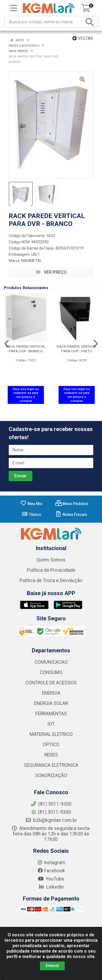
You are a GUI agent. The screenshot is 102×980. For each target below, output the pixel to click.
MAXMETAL (32, 261)
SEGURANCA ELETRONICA (51, 765)
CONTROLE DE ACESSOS (51, 683)
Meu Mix (31, 504)
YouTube (51, 879)
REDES (51, 755)
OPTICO (51, 745)
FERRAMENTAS (51, 714)
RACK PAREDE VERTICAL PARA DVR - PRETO (77, 349)
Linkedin (51, 887)
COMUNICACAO (51, 662)
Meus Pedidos (72, 504)
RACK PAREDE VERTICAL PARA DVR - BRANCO (26, 349)
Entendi (52, 967)
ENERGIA (51, 693)
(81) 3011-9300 (51, 812)
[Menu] (14, 8)
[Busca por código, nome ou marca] (44, 22)
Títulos (31, 515)
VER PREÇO (51, 272)
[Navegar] (7, 344)
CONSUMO (51, 672)
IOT (51, 724)
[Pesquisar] (91, 22)
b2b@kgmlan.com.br (51, 820)
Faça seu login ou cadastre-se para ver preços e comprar (26, 395)
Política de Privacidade (51, 570)
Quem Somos (51, 560)
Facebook (51, 871)
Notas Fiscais (71, 515)
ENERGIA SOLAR (51, 703)
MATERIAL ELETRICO (51, 734)
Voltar (83, 38)
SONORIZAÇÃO (51, 775)
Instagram (51, 863)
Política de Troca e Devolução (51, 580)
